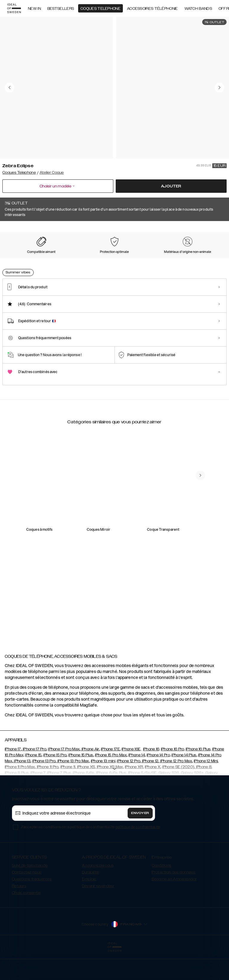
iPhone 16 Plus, (199, 779)
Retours (19, 916)
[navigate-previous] (200, 608)
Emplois (89, 909)
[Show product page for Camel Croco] (110, 259)
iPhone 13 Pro (44, 791)
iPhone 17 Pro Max (64, 779)
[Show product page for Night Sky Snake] (79, 259)
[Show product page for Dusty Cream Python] (172, 259)
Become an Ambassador (174, 909)
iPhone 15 (33, 785)
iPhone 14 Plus (184, 785)
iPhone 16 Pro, (173, 779)
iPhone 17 (13, 779)
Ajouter (171, 186)
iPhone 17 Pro (34, 779)
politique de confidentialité (138, 857)
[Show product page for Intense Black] (48, 259)
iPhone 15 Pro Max (111, 785)
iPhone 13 (22, 791)
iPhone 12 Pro (129, 791)
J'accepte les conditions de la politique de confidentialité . (91, 857)
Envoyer (140, 843)
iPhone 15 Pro (55, 785)
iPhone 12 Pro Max (176, 791)
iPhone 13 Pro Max (73, 791)
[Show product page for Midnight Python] (203, 259)
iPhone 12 (150, 791)
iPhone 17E (110, 779)
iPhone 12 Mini (206, 791)
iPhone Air (90, 779)
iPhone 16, (152, 779)
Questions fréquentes (32, 909)
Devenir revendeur (98, 916)
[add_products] (62, 530)
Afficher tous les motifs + (204, 229)
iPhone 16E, (131, 779)
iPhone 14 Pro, (159, 785)
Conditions (161, 895)
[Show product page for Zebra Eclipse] (17, 259)
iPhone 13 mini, (104, 791)
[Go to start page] (14, 8)
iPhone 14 (137, 785)
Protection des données (174, 902)
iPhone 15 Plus (81, 785)
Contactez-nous (27, 902)
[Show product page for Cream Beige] (141, 259)
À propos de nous (98, 895)
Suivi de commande (30, 895)
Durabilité (90, 902)
